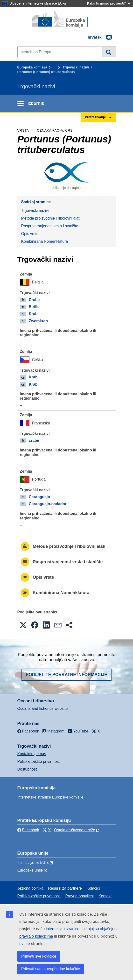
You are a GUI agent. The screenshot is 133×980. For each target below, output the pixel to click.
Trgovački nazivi (76, 67)
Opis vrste (30, 234)
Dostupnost (27, 769)
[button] (23, 625)
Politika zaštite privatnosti (39, 762)
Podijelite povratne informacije (67, 675)
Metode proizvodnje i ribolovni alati (51, 218)
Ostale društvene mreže (75, 830)
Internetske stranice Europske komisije (50, 797)
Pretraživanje (108, 52)
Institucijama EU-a (33, 863)
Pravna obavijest (79, 896)
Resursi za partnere (65, 888)
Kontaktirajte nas (32, 754)
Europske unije (30, 870)
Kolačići (93, 888)
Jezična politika (31, 888)
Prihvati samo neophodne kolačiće (51, 969)
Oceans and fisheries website (43, 708)
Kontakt (105, 896)
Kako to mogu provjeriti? (109, 3)
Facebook (28, 830)
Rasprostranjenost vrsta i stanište (50, 226)
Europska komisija (32, 67)
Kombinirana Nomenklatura (45, 241)
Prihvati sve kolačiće (39, 956)
